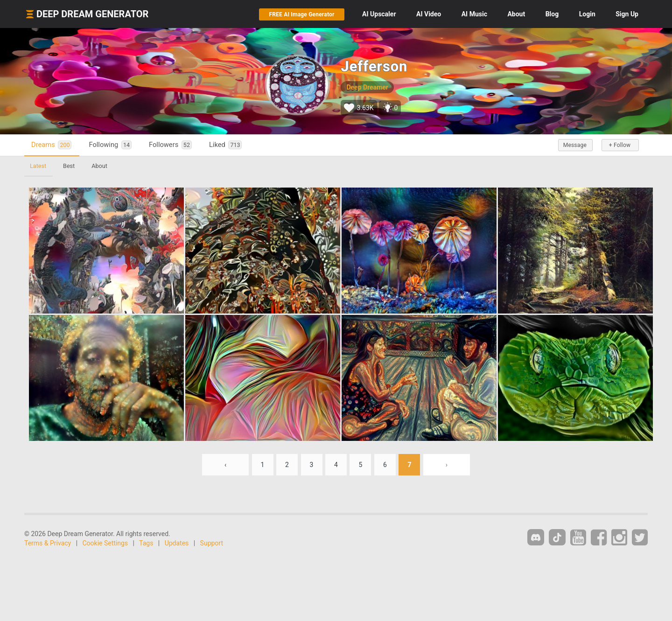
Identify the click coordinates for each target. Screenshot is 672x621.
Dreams (51, 145)
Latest (38, 166)
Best (69, 166)
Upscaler (379, 14)
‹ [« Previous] (225, 465)
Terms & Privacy (48, 543)
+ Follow (620, 145)
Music (474, 14)
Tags (146, 543)
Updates (177, 543)
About (516, 14)
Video (429, 14)
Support (212, 543)
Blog (552, 14)
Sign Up (627, 14)
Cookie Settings (105, 543)
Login (587, 14)
